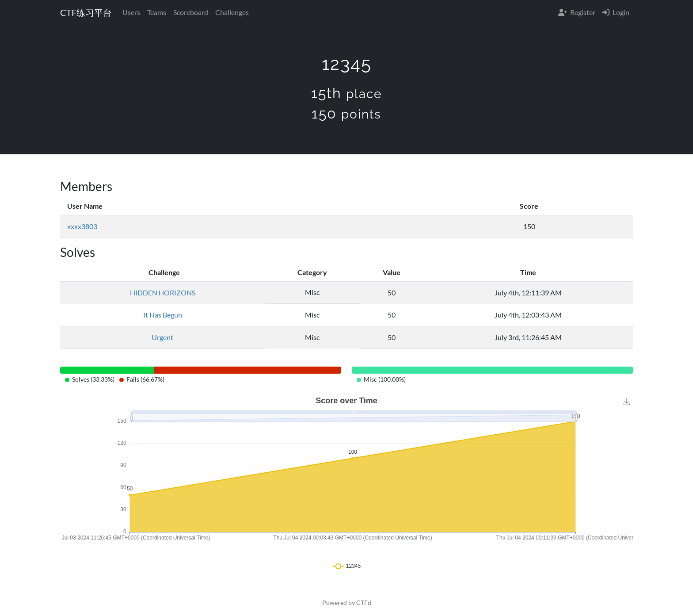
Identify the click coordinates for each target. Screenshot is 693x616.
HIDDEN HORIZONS (163, 293)
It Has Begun (163, 315)
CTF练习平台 (86, 12)
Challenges (232, 12)
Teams (157, 12)
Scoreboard (191, 12)
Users (131, 12)
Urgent (162, 337)
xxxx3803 (82, 226)
